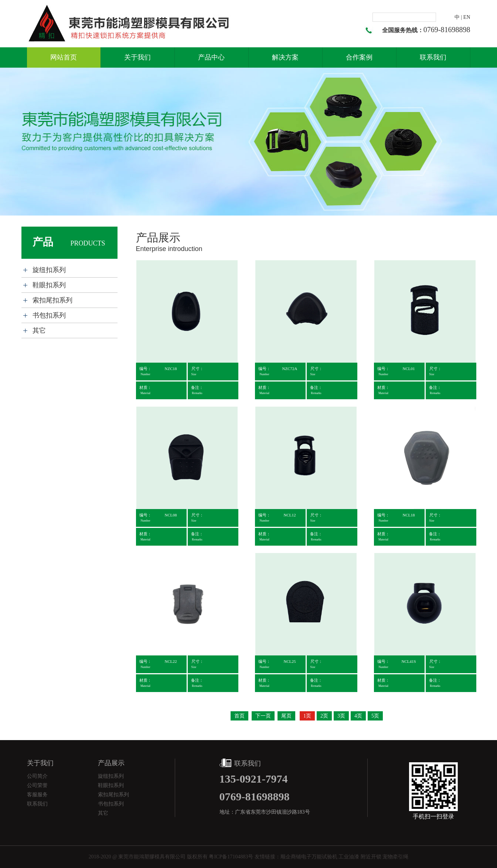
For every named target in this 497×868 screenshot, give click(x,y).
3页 (341, 716)
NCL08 (171, 515)
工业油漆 (349, 857)
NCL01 (409, 369)
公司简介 (37, 776)
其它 (39, 330)
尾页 (286, 716)
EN (467, 17)
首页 (239, 716)
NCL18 (409, 515)
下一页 (263, 716)
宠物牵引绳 (395, 857)
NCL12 (290, 515)
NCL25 (290, 661)
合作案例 (359, 57)
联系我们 (433, 57)
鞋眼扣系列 (49, 285)
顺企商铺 (291, 857)
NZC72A (290, 369)
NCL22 (171, 661)
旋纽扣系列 (49, 270)
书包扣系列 (49, 315)
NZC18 (171, 369)
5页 (375, 716)
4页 (358, 716)
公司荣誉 (37, 785)
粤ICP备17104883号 (231, 857)
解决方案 (285, 57)
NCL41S (409, 661)
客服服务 (37, 795)
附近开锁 (371, 857)
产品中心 (211, 57)
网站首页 (64, 57)
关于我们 (137, 57)
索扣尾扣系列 (52, 300)
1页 (307, 716)
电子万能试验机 (319, 857)
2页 (324, 716)
